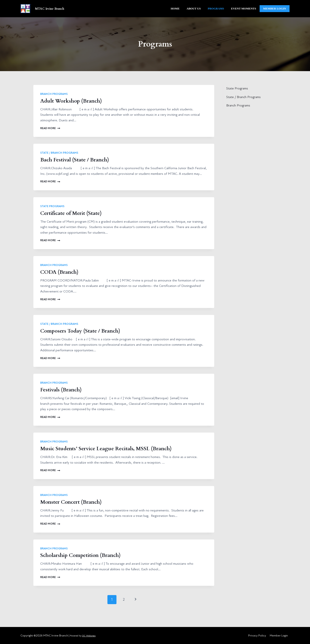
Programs (216, 9)
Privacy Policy (257, 635)
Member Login (279, 635)
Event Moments (243, 9)
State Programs (52, 206)
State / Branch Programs (59, 153)
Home (175, 9)
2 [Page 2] (124, 599)
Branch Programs (54, 94)
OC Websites (89, 636)
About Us (194, 9)
